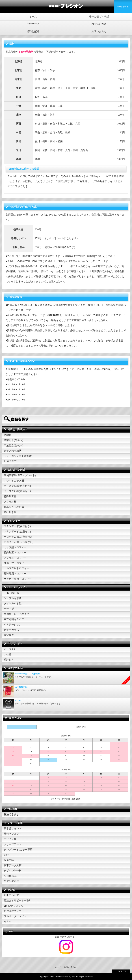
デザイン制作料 (13, 871)
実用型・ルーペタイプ (16, 614)
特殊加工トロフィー (15, 553)
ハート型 (9, 609)
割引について (11, 895)
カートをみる (123, 7)
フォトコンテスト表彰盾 (18, 456)
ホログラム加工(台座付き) (19, 537)
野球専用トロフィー (15, 574)
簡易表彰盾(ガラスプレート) (20, 475)
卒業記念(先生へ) (13, 440)
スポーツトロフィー (15, 563)
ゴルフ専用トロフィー (16, 568)
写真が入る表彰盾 (14, 507)
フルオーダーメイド (15, 916)
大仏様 (8, 654)
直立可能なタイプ (14, 619)
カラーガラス (11, 630)
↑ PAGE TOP (121, 971)
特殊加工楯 (10, 496)
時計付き (9, 660)
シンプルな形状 (13, 598)
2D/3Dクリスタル (14, 906)
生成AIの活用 (11, 881)
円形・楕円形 (11, 593)
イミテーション (13, 625)
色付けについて (13, 911)
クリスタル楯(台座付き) (17, 486)
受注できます (11, 814)
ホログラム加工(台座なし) (19, 542)
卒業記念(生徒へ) (13, 446)
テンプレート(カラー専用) (19, 850)
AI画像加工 (10, 876)
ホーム (33, 17)
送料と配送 (33, 31)
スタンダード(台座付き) (17, 526)
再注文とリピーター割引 (18, 901)
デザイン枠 (10, 839)
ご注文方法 (33, 24)
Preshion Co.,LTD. (67, 977)
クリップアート (13, 844)
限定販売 (9, 635)
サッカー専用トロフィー (18, 579)
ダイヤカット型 (13, 604)
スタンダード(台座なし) (17, 532)
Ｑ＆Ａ (7, 922)
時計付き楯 (10, 512)
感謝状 (8, 435)
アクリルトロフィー (15, 558)
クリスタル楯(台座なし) (17, 491)
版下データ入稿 (13, 865)
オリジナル (10, 649)
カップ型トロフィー (15, 547)
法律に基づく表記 (99, 17)
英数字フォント (13, 834)
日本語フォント (13, 829)
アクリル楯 (10, 502)
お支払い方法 (99, 24)
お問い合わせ (99, 31)
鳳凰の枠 (9, 860)
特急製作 (20, 315)
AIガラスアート (13, 461)
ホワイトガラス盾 (14, 481)
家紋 (6, 855)
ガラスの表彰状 (13, 451)
